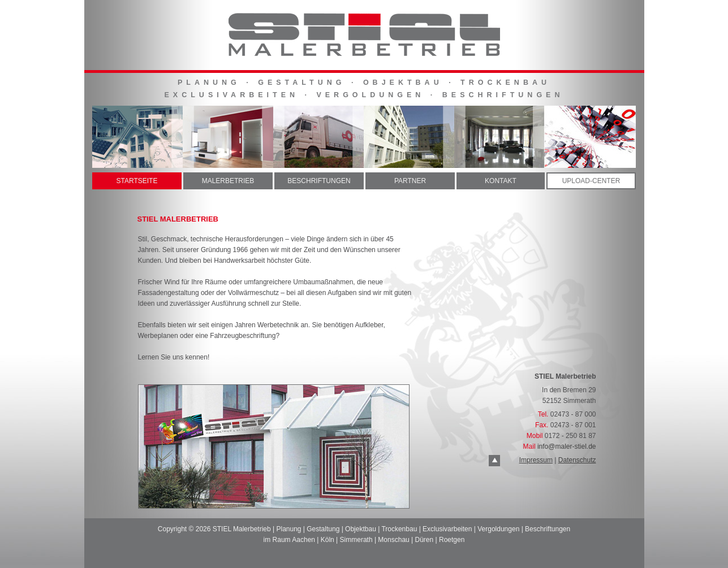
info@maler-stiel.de (567, 446)
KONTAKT (501, 181)
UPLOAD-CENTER (591, 181)
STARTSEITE (137, 181)
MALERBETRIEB (228, 181)
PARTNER (410, 181)
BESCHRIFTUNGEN (319, 181)
